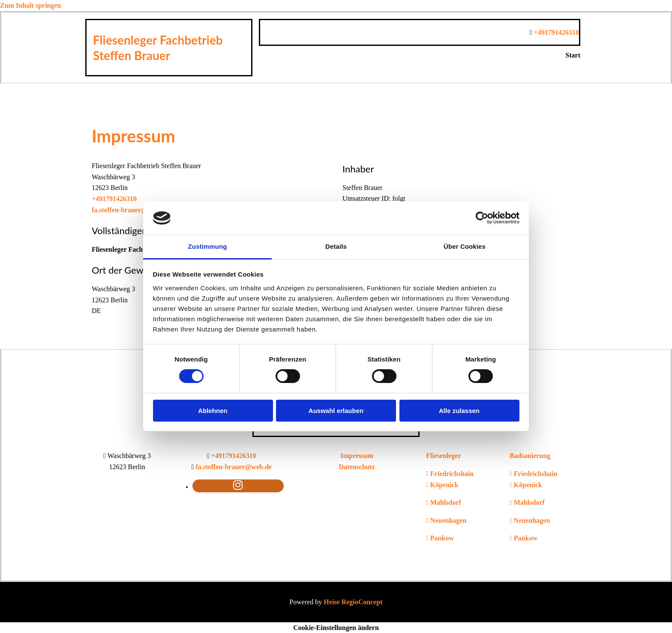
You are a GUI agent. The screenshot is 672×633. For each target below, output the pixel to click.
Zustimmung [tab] (208, 246)
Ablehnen (213, 411)
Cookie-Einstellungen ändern (336, 628)
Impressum (357, 456)
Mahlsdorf (446, 502)
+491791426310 (556, 32)
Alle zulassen (459, 411)
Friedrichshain (452, 474)
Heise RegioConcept (353, 602)
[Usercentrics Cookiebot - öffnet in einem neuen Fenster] (482, 218)
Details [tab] (336, 246)
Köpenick (444, 485)
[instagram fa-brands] (238, 485)
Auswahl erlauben (336, 411)
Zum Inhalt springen (30, 5)
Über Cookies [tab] (465, 246)
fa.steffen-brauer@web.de (130, 210)
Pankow (442, 538)
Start (573, 55)
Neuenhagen (448, 520)
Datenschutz (357, 467)
